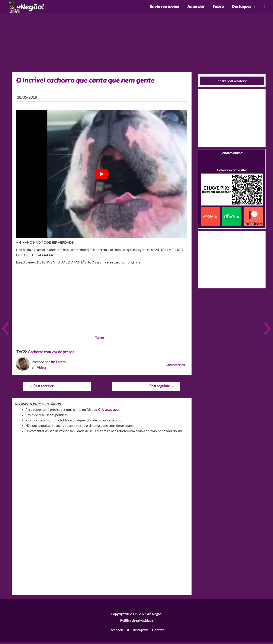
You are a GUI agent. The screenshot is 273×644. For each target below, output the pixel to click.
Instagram (141, 632)
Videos (42, 369)
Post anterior (41, 388)
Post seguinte (162, 388)
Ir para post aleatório (232, 83)
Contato (158, 632)
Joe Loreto (58, 364)
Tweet (100, 340)
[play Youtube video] (102, 176)
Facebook (116, 632)
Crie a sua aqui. (109, 412)
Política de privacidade (137, 622)
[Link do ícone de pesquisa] (264, 8)
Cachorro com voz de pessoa (51, 354)
